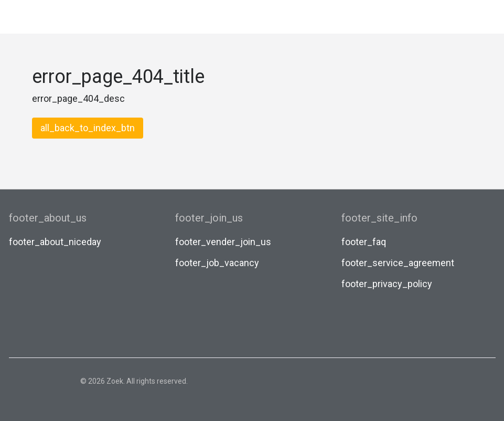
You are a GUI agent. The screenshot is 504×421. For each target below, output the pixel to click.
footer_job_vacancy (217, 263)
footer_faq (364, 242)
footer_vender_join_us (223, 242)
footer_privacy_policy (387, 284)
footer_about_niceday (55, 242)
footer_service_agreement (398, 263)
